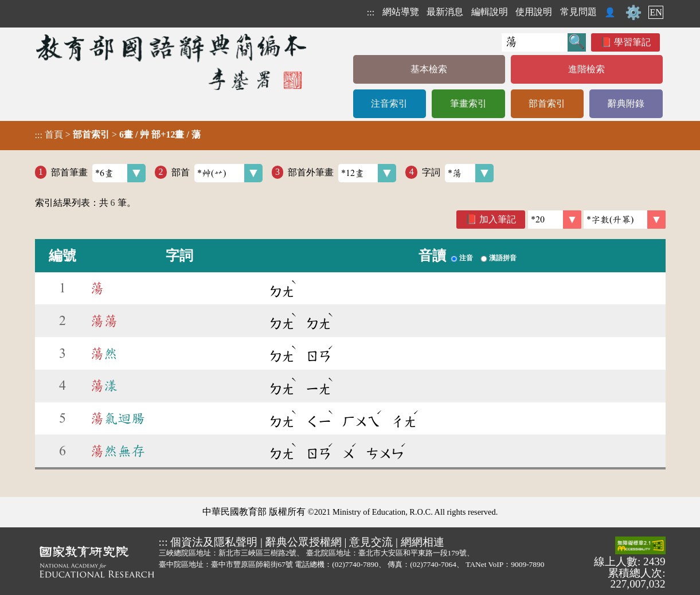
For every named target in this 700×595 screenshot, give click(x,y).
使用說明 (534, 12)
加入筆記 (498, 219)
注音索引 (389, 103)
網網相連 (423, 542)
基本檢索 (429, 69)
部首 (217, 173)
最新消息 (445, 12)
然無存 (118, 451)
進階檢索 (586, 69)
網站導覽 (401, 12)
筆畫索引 (468, 103)
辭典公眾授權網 (304, 542)
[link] (625, 220)
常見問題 (578, 12)
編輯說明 (490, 12)
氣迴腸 (118, 418)
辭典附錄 (626, 103)
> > (118, 135)
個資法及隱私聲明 (214, 542)
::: (371, 12)
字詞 (458, 173)
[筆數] (555, 220)
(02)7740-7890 (355, 564)
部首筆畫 (98, 173)
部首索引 (547, 103)
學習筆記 (632, 42)
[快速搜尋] (535, 42)
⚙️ (633, 13)
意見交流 (371, 542)
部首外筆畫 (342, 173)
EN (656, 12)
